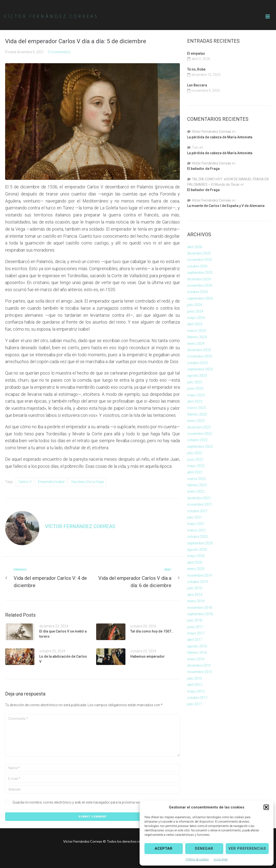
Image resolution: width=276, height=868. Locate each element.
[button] (266, 807)
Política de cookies (197, 859)
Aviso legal (221, 859)
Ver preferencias (247, 848)
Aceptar (164, 848)
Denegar (204, 848)
